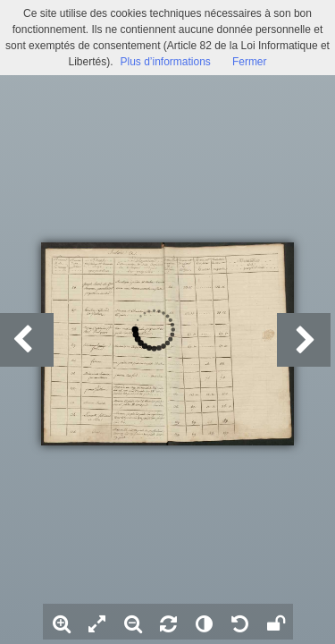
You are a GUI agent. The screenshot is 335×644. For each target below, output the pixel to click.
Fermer (250, 62)
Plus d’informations (165, 62)
